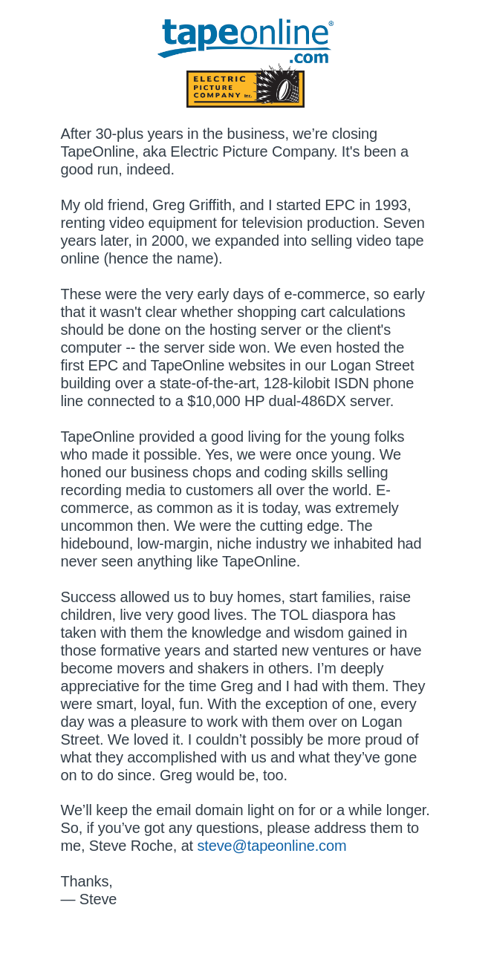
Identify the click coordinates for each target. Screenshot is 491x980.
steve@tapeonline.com (271, 846)
